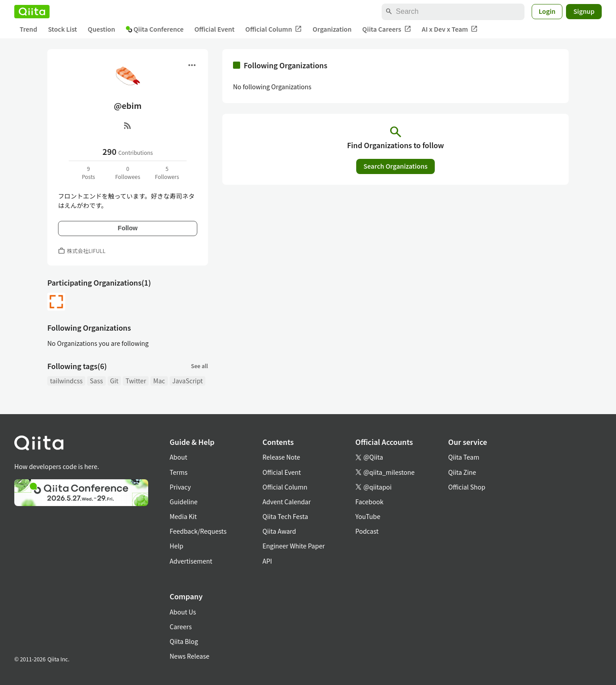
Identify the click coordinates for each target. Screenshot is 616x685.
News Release (189, 656)
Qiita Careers (387, 29)
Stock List (62, 29)
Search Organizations (395, 166)
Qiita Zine (462, 472)
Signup (584, 11)
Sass (96, 381)
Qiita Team (464, 457)
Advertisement (191, 561)
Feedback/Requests (198, 531)
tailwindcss (66, 381)
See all (200, 366)
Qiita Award (279, 531)
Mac (159, 381)
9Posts (88, 172)
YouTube (368, 516)
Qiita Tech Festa (285, 516)
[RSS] (128, 125)
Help (177, 546)
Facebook (369, 502)
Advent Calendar (287, 502)
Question (102, 29)
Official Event (214, 29)
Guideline (184, 502)
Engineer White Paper (294, 546)
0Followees (128, 172)
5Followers (167, 172)
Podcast (367, 531)
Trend (28, 29)
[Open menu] (192, 65)
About (178, 457)
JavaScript (188, 381)
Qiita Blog (184, 641)
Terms (179, 472)
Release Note (281, 457)
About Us (183, 612)
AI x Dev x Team (450, 29)
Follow (128, 228)
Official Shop (467, 487)
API (267, 561)
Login (547, 11)
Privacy (180, 487)
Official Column (274, 29)
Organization (332, 29)
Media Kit (183, 516)
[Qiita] (32, 12)
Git (114, 381)
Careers (181, 627)
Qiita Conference (155, 29)
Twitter (136, 381)
